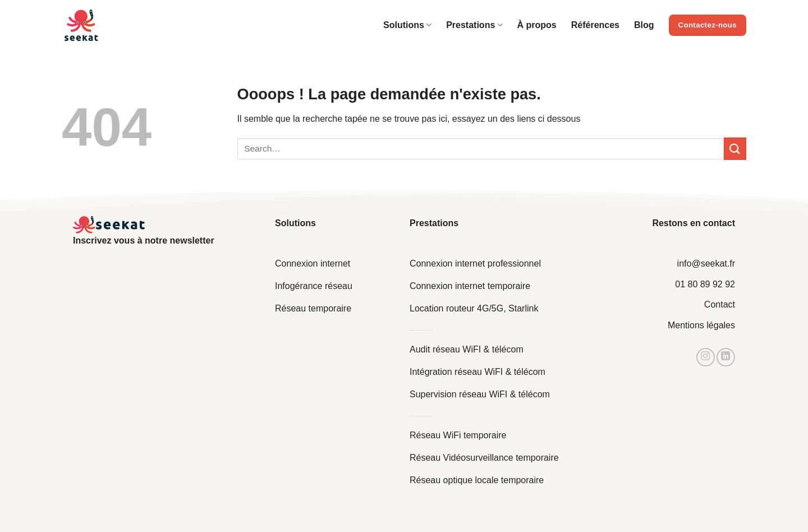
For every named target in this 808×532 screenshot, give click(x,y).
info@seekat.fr (706, 263)
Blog (644, 25)
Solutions (407, 25)
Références (595, 25)
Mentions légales (701, 325)
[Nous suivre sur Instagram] (706, 357)
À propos (537, 25)
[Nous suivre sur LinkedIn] (726, 357)
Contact (720, 304)
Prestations (474, 25)
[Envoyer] (735, 148)
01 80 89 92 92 (705, 284)
